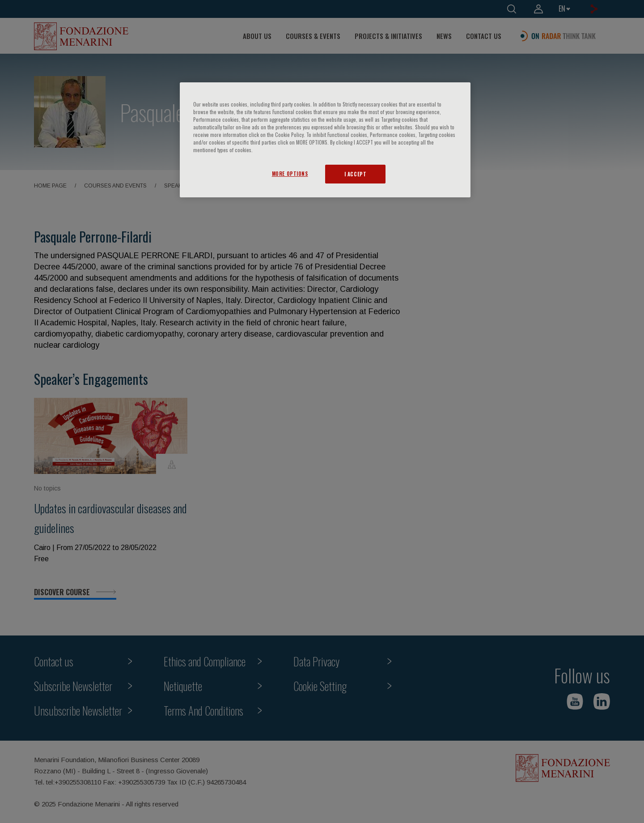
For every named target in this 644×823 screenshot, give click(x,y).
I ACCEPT (356, 174)
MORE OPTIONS (290, 173)
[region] (325, 140)
